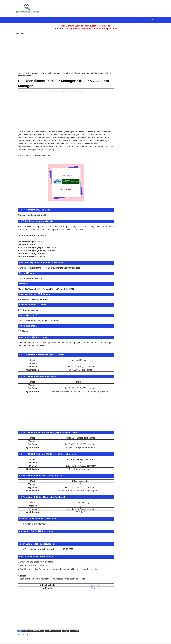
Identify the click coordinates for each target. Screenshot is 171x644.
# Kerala (49, 631)
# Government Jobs (38, 631)
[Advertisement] (85, 53)
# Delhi (26, 631)
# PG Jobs (58, 631)
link (54, 562)
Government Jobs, (55, 91)
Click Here (94, 585)
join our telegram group (51, 150)
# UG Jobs (75, 631)
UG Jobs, (82, 91)
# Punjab (66, 631)
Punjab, (76, 91)
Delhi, (47, 91)
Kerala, (64, 91)
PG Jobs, (70, 91)
